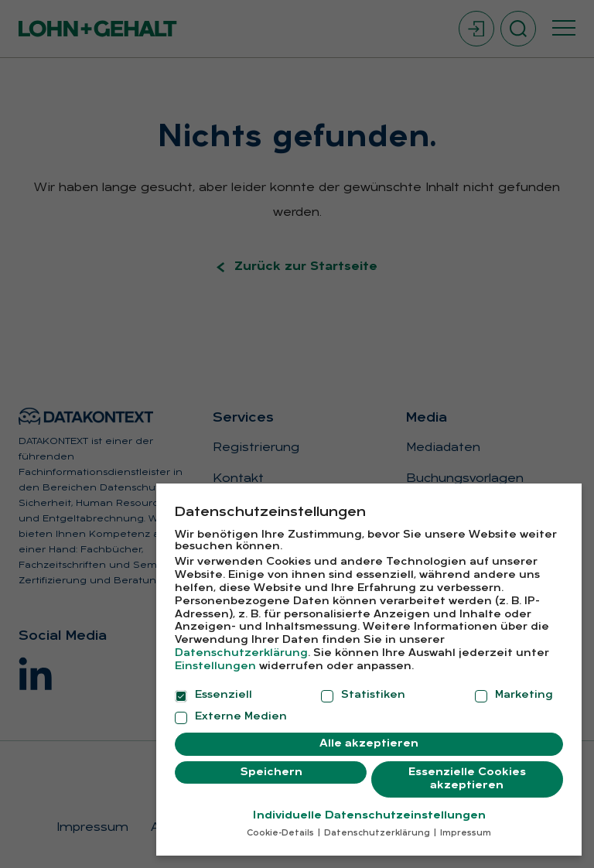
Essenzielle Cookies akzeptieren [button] (467, 779)
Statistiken (363, 695)
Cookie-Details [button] (282, 834)
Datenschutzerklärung (241, 653)
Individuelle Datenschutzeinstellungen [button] (369, 816)
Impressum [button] (464, 834)
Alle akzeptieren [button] (369, 744)
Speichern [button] (271, 772)
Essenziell (213, 695)
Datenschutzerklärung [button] (377, 834)
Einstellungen (215, 666)
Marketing (514, 695)
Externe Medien (231, 717)
